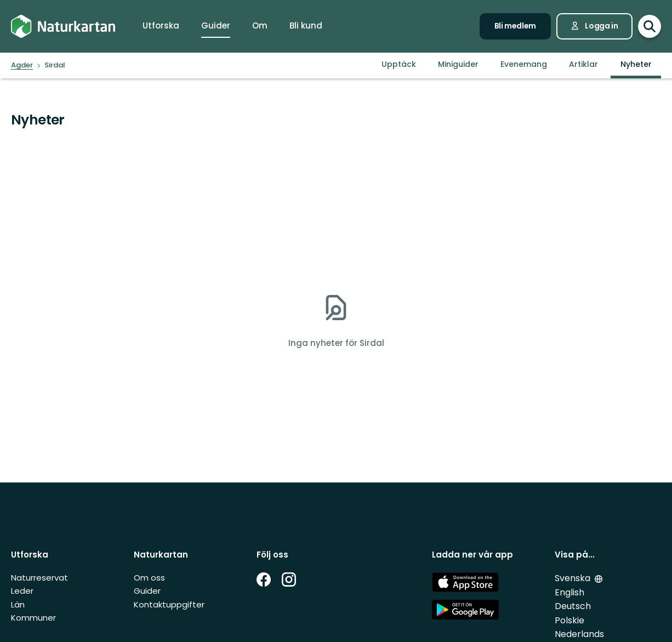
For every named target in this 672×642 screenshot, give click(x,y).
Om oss (149, 578)
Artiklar (583, 64)
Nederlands (579, 634)
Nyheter (636, 64)
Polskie (570, 620)
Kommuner (33, 618)
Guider (147, 591)
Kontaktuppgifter (169, 604)
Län (18, 604)
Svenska (573, 578)
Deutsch (573, 606)
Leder (22, 591)
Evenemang (524, 64)
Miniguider (458, 64)
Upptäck (399, 64)
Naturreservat (39, 578)
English (570, 592)
